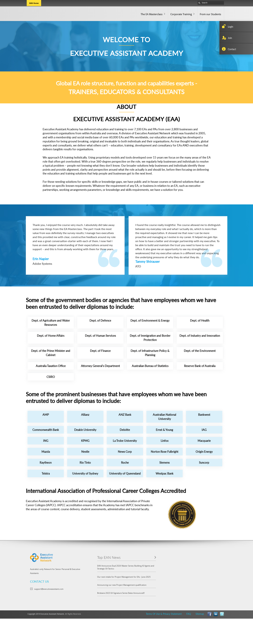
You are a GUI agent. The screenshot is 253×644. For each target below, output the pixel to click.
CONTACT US (39, 581)
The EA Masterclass (152, 14)
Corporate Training (181, 14)
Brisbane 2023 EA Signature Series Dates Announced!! (121, 593)
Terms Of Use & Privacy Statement (164, 614)
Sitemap (200, 614)
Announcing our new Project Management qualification (122, 585)
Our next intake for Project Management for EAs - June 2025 (124, 577)
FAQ (189, 614)
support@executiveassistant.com (49, 589)
